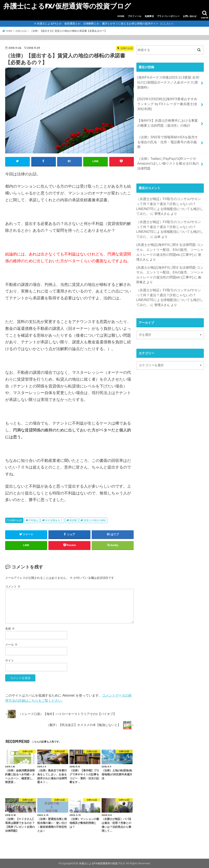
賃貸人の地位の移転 (95, 520)
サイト (10, 660)
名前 (10, 628)
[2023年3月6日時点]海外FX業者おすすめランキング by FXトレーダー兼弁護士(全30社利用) (168, 102)
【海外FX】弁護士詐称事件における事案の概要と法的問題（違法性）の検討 (169, 120)
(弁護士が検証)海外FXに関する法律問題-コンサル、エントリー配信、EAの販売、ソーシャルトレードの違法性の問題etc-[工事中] (169, 236)
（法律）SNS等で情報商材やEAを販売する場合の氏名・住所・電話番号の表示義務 (167, 135)
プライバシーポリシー (168, 16)
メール (11, 644)
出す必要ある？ (54, 520)
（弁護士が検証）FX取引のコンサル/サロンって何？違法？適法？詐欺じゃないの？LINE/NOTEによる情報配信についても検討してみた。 (170, 192)
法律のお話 (16, 520)
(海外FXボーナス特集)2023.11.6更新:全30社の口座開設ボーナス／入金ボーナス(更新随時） (168, 82)
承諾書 (73, 520)
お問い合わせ (190, 16)
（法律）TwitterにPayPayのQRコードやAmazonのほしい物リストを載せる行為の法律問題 (168, 153)
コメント (13, 586)
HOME (121, 16)
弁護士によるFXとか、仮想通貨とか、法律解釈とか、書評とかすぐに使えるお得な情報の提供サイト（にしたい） (106, 24)
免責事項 (149, 16)
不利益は (34, 520)
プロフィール (135, 16)
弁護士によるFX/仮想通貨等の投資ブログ (67, 6)
